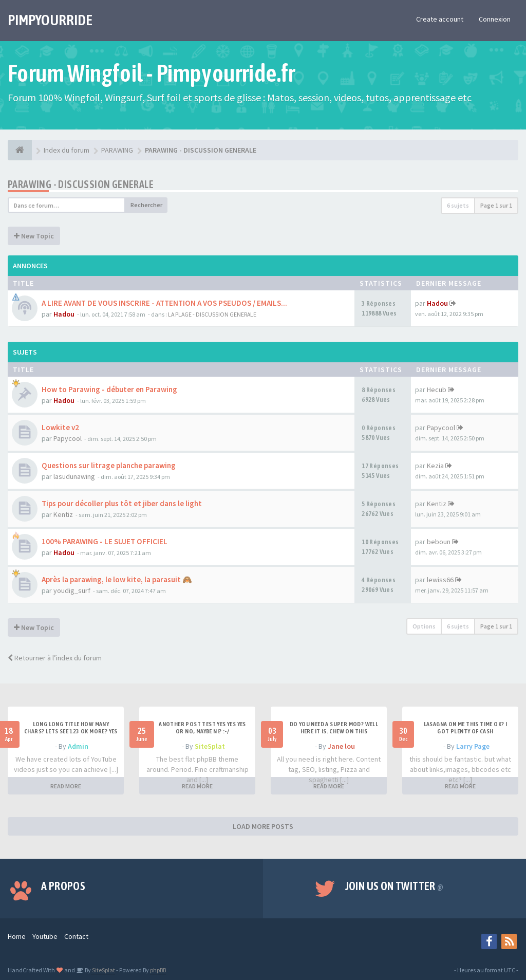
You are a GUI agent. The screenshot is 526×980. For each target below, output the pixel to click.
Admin (78, 746)
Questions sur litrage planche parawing (109, 465)
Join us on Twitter (394, 886)
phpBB (158, 970)
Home (17, 936)
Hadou (64, 314)
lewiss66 (440, 580)
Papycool (68, 438)
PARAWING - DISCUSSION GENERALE (81, 184)
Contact (76, 936)
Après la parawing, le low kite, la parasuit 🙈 (117, 579)
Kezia (435, 466)
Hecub (437, 390)
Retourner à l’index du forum (55, 658)
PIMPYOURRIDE (50, 20)
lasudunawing (74, 476)
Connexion (495, 19)
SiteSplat (210, 746)
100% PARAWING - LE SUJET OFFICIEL (105, 541)
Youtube (45, 936)
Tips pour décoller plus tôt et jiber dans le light (122, 503)
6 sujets (458, 205)
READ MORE (66, 786)
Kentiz (63, 514)
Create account (440, 19)
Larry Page (473, 746)
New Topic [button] (34, 236)
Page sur (496, 205)
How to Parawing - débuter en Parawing (109, 389)
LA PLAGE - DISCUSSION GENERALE (212, 314)
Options (424, 626)
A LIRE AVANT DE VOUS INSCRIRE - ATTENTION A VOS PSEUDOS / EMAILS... (164, 303)
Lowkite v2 (60, 427)
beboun (439, 542)
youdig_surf (72, 590)
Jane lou (341, 746)
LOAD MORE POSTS (263, 826)
